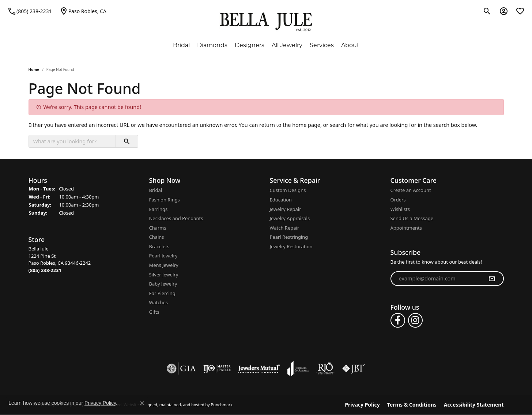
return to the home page (290, 125)
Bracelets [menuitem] (159, 247)
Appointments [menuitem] (406, 228)
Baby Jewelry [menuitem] (163, 284)
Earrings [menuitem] (159, 209)
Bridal (181, 46)
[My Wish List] (520, 11)
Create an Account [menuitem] (411, 190)
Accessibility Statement (474, 405)
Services (322, 46)
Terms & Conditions (412, 405)
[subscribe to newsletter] (492, 279)
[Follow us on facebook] (398, 320)
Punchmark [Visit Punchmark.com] (222, 405)
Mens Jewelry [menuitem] (164, 265)
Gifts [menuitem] (154, 312)
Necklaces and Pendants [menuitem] (176, 218)
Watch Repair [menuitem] (285, 228)
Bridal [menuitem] (156, 190)
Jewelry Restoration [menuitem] (291, 247)
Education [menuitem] (281, 200)
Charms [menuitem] (158, 228)
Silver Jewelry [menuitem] (164, 275)
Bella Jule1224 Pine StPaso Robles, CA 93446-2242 (60, 260)
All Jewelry (287, 46)
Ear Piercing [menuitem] (162, 293)
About (350, 46)
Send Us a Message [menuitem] (412, 218)
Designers (250, 46)
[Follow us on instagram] (415, 320)
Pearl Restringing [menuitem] (289, 237)
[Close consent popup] (142, 403)
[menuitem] (181, 369)
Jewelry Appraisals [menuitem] (290, 218)
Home (34, 69)
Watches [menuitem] (159, 303)
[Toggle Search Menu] (487, 11)
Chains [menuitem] (157, 237)
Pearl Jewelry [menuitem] (163, 256)
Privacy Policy (362, 405)
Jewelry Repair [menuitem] (286, 209)
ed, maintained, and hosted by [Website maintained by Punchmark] (181, 405)
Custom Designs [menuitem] (288, 190)
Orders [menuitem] (398, 200)
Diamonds (212, 46)
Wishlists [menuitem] (400, 209)
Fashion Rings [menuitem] (165, 200)
